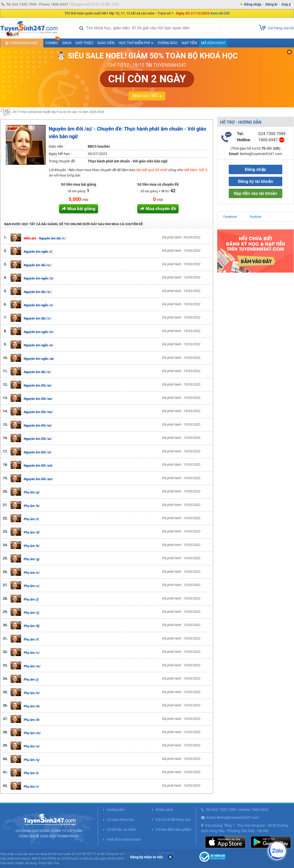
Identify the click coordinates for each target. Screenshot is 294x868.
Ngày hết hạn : (60, 154)
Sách (67, 43)
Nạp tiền (189, 43)
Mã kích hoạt (213, 43)
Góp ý (286, 4)
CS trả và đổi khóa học (173, 820)
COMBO (53, 42)
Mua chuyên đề (161, 209)
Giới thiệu (84, 43)
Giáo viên (106, 43)
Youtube (255, 217)
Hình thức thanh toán (124, 839)
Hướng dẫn (116, 810)
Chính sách (164, 810)
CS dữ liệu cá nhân (121, 829)
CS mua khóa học (121, 820)
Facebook (230, 217)
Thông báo (167, 43)
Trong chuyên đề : (62, 161)
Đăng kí (271, 4)
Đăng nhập (253, 4)
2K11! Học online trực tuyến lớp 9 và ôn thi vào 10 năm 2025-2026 (58, 112)
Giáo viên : (57, 146)
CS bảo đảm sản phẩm (173, 829)
